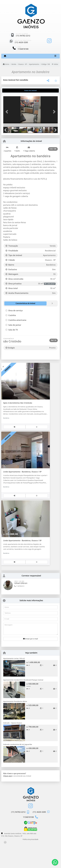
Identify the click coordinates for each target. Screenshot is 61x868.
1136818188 (23, 49)
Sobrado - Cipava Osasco (13, 746)
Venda (14, 64)
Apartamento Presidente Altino (15, 724)
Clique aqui (8, 799)
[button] (7, 112)
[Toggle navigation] (55, 56)
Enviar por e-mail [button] (30, 661)
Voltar (55, 64)
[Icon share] (49, 41)
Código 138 (46, 64)
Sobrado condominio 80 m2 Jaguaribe (18, 767)
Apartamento (34, 64)
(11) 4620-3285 (21, 42)
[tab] (10, 91)
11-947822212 (19, 609)
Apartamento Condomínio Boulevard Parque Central (23, 703)
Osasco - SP (23, 64)
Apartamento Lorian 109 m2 (14, 681)
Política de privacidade (30, 862)
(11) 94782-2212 (23, 36)
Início (6, 64)
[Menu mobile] (5, 56)
